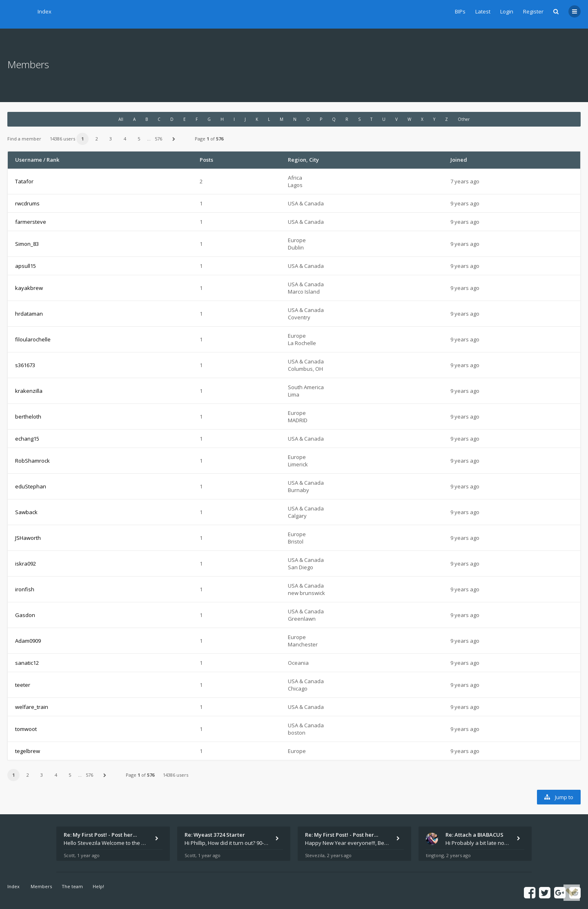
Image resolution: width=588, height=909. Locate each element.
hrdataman (29, 314)
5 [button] (139, 139)
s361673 (25, 365)
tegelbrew (28, 751)
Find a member (24, 139)
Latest (483, 11)
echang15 (27, 439)
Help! (98, 886)
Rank (53, 160)
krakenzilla (29, 391)
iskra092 (26, 564)
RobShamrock (32, 461)
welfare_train (32, 707)
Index (45, 11)
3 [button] (111, 139)
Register (533, 11)
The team (72, 886)
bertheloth (28, 417)
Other (464, 119)
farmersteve (31, 222)
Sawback (26, 512)
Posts (206, 160)
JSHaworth (28, 538)
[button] (174, 139)
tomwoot (26, 729)
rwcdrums (27, 203)
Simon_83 (27, 244)
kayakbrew (29, 288)
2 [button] (97, 139)
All (121, 119)
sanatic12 (27, 663)
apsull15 (26, 266)
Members (41, 886)
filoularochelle (33, 339)
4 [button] (125, 139)
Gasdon (25, 615)
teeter (23, 685)
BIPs (460, 11)
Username (29, 160)
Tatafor (24, 181)
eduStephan (31, 486)
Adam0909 (28, 641)
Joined (459, 160)
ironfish (25, 589)
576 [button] (158, 139)
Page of (209, 139)
